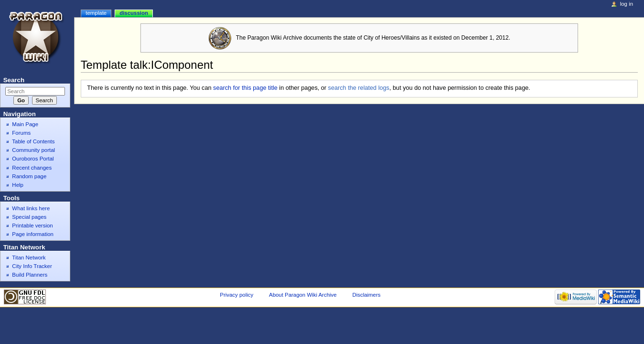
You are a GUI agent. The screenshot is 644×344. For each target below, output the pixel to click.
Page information (33, 234)
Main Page (25, 124)
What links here (31, 208)
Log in (627, 4)
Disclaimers (366, 295)
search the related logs (359, 88)
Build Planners (30, 275)
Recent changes (32, 168)
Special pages (29, 217)
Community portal (33, 150)
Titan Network (29, 258)
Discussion (134, 13)
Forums (21, 133)
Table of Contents (33, 141)
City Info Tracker (32, 266)
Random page (29, 176)
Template (96, 13)
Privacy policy (236, 295)
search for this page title (245, 88)
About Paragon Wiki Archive (303, 295)
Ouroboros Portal (33, 159)
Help (18, 185)
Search (14, 80)
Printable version (32, 226)
